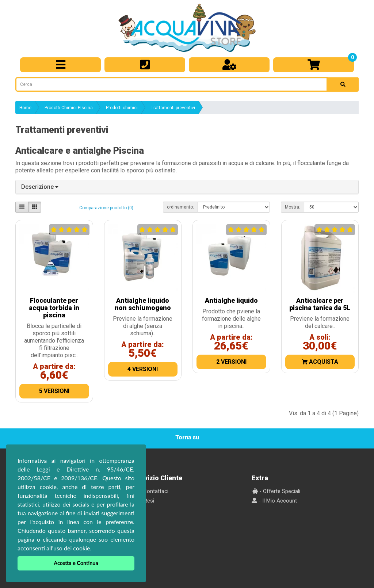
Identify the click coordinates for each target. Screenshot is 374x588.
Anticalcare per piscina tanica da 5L (320, 304)
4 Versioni (143, 369)
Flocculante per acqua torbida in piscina (54, 308)
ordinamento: (180, 207)
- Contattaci (151, 491)
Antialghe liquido (231, 300)
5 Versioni (54, 391)
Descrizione (40, 187)
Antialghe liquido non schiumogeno (143, 304)
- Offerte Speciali (276, 491)
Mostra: (293, 207)
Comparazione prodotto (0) (106, 208)
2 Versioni (231, 362)
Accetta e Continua (76, 563)
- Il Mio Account (274, 501)
